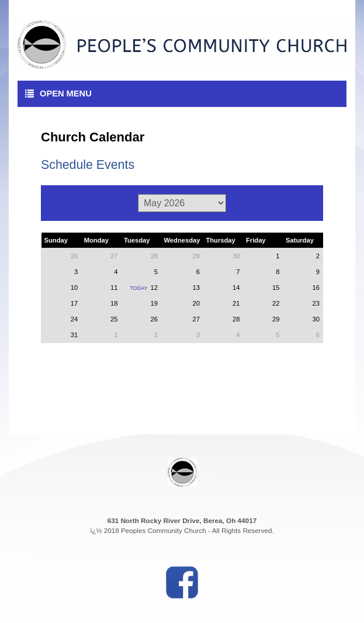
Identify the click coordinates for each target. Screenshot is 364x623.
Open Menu (58, 94)
